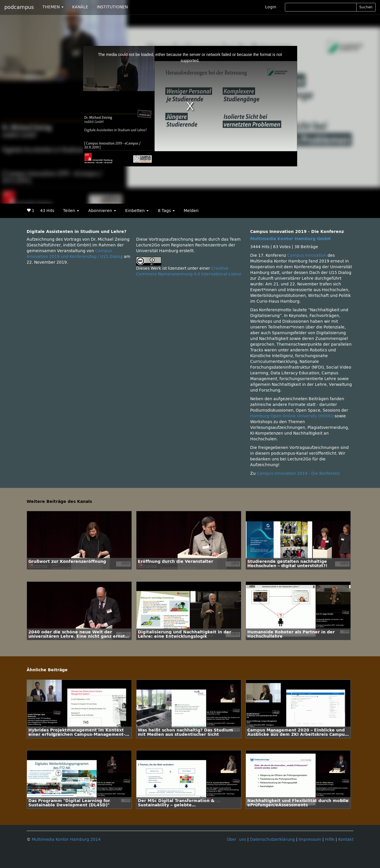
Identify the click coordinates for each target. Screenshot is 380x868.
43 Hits (47, 211)
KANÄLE (80, 7)
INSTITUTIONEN (112, 7)
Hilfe (330, 839)
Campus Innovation (307, 255)
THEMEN (53, 7)
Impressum (310, 839)
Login (271, 7)
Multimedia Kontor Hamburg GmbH (290, 239)
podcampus (19, 7)
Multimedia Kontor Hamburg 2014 (66, 839)
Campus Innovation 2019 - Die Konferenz (298, 473)
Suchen (366, 7)
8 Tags (166, 211)
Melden (191, 211)
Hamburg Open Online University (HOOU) (292, 416)
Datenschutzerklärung (272, 839)
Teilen (71, 211)
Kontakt (346, 839)
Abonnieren (102, 211)
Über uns (236, 839)
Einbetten (137, 211)
